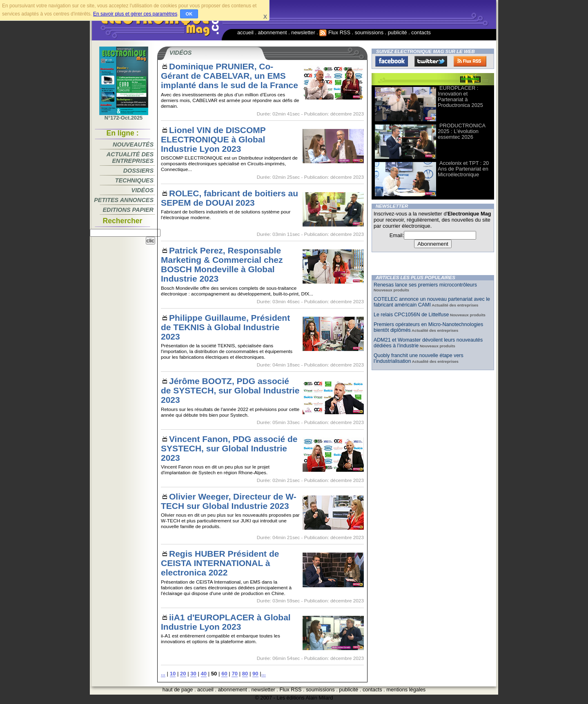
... (163, 674)
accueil (245, 32)
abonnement (273, 32)
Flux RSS (335, 32)
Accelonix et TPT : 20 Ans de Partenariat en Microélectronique (463, 169)
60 (224, 674)
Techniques (134, 180)
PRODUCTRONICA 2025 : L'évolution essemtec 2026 (461, 131)
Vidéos (143, 190)
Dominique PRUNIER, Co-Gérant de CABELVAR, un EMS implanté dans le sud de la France (229, 76)
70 (235, 674)
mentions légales (406, 690)
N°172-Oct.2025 (124, 115)
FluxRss (470, 61)
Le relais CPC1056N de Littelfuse (411, 315)
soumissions (369, 32)
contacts (421, 32)
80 (245, 674)
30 (193, 674)
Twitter (431, 61)
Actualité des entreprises (130, 158)
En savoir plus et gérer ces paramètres (135, 14)
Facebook (392, 61)
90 (255, 674)
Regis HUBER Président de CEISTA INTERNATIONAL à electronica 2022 (220, 563)
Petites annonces (124, 200)
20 (183, 674)
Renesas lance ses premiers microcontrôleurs (425, 285)
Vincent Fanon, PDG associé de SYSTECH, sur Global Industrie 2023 (229, 448)
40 (204, 674)
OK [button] (189, 14)
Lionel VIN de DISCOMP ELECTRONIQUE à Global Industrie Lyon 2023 (213, 139)
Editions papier (128, 210)
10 (173, 674)
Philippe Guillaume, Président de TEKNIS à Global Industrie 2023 (225, 327)
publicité (398, 32)
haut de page (178, 690)
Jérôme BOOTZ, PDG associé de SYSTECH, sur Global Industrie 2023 (230, 390)
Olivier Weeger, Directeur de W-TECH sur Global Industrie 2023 (229, 501)
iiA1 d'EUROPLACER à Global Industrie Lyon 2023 (226, 622)
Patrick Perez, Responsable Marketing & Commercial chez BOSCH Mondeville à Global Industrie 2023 (222, 264)
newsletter (303, 32)
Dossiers (138, 171)
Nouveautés (133, 144)
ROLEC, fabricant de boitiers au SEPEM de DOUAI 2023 (229, 198)
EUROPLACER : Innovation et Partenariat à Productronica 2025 (460, 97)
